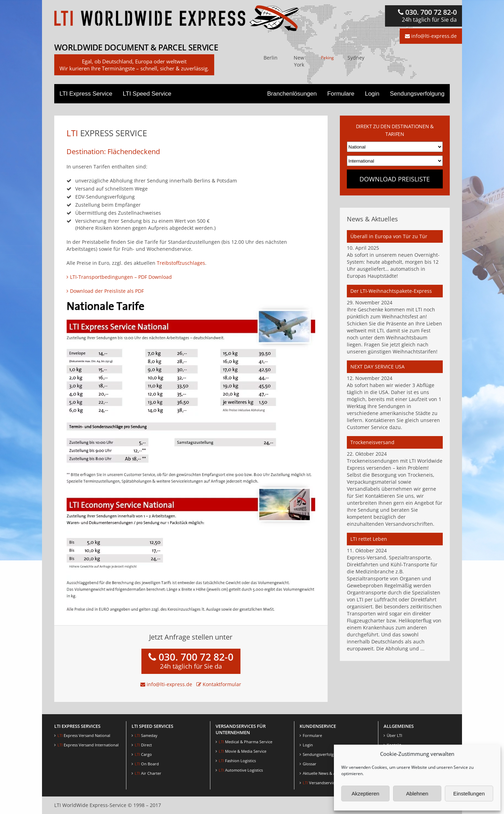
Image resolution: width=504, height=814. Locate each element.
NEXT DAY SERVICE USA (377, 367)
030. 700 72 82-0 (427, 15)
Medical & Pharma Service (246, 742)
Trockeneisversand (372, 442)
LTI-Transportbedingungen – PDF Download (121, 277)
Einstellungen (469, 794)
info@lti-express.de (431, 36)
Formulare (341, 94)
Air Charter (148, 773)
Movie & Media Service (243, 751)
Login (372, 94)
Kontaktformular (219, 684)
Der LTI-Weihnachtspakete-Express (391, 291)
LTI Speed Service (147, 94)
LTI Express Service (86, 94)
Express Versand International (88, 745)
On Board (147, 764)
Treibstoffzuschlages (181, 263)
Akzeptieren (365, 794)
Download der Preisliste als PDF (107, 291)
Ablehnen (417, 794)
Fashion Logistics (237, 761)
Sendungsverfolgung (417, 94)
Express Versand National (84, 735)
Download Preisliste (395, 179)
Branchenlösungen (292, 94)
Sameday (146, 735)
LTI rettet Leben (369, 539)
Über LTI (394, 735)
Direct (143, 745)
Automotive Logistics (241, 770)
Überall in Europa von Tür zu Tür (389, 236)
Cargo (143, 754)
